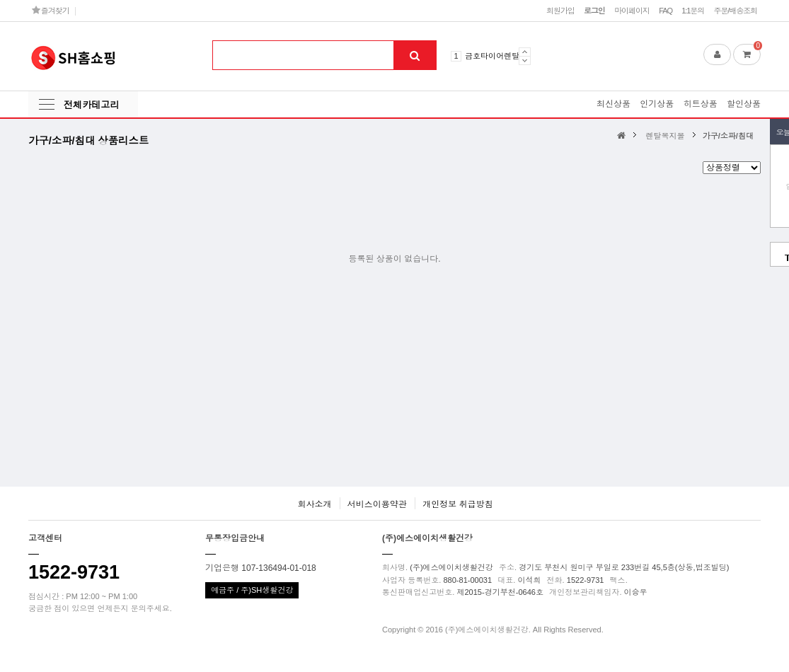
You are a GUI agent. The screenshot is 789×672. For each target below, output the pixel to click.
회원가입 (560, 11)
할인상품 (744, 104)
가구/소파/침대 (728, 136)
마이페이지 (632, 11)
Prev (525, 52)
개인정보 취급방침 (457, 504)
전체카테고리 (91, 105)
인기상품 (657, 104)
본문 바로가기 (0, 0)
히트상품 (701, 104)
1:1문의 (693, 11)
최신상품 (614, 104)
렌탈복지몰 (666, 136)
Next (525, 60)
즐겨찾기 (51, 10)
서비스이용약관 (377, 504)
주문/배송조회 (735, 11)
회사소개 (314, 504)
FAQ (666, 11)
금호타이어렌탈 (492, 56)
